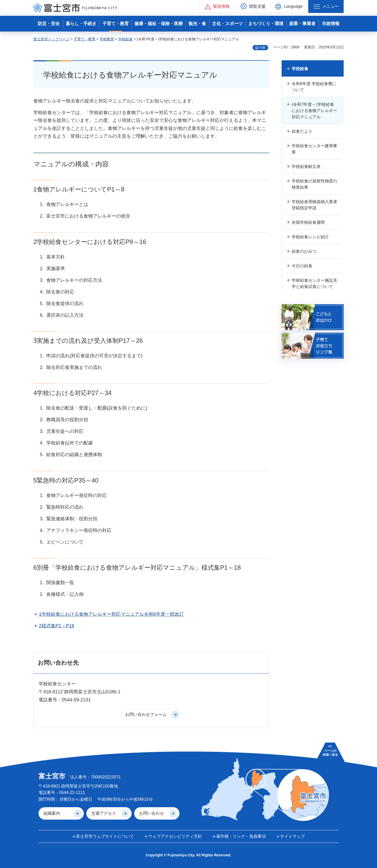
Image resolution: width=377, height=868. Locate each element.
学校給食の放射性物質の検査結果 (314, 184)
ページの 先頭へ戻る (330, 753)
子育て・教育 (85, 39)
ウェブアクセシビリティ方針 (175, 836)
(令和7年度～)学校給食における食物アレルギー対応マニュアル (314, 111)
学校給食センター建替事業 (314, 149)
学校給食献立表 (306, 166)
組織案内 (52, 813)
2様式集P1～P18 (57, 626)
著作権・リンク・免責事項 (241, 836)
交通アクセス (104, 813)
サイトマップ (292, 836)
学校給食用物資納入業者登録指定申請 (314, 205)
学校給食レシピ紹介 (310, 237)
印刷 (262, 48)
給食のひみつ (304, 251)
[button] (217, 6)
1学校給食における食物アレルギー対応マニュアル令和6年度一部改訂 (111, 614)
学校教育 (107, 39)
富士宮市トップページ (51, 39)
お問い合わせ (152, 813)
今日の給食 (302, 266)
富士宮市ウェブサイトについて (105, 836)
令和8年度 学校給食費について (314, 87)
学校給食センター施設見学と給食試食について (314, 283)
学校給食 (125, 39)
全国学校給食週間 (308, 222)
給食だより (302, 131)
